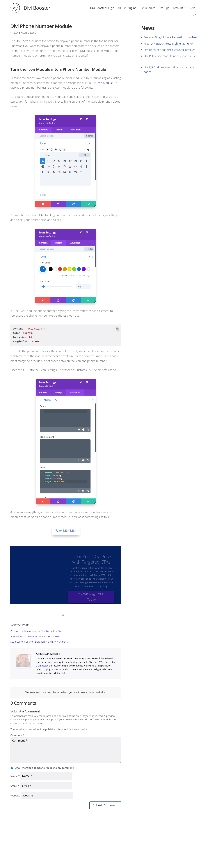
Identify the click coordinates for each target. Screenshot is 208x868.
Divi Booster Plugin (102, 8)
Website (15, 796)
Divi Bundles (147, 8)
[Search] (195, 14)
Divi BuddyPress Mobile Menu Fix (172, 43)
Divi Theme (23, 41)
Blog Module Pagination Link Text (176, 37)
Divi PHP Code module (158, 56)
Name (15, 776)
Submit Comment (105, 805)
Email (15, 786)
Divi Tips (164, 8)
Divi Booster (37, 8)
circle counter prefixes (181, 50)
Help (192, 8)
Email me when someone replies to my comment (44, 768)
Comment (17, 735)
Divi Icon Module (102, 83)
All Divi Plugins (127, 8)
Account (178, 8)
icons (66, 615)
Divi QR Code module (157, 67)
